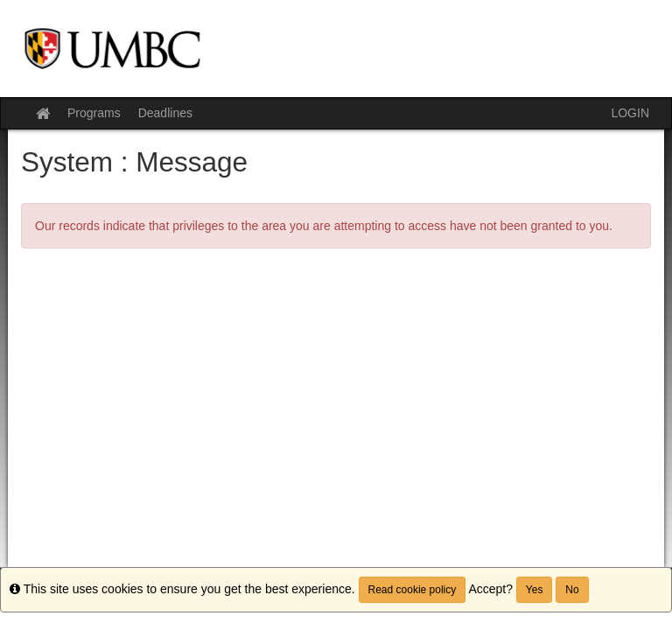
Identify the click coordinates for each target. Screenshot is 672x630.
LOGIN (630, 113)
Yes (535, 590)
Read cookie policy (413, 590)
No (572, 590)
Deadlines (165, 113)
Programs (94, 113)
